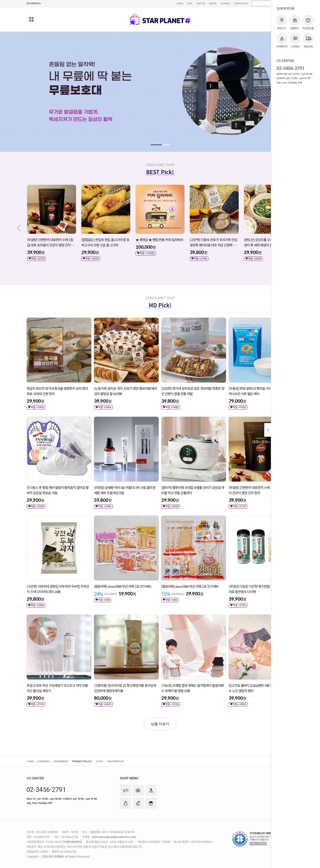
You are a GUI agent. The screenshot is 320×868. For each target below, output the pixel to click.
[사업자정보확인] (73, 842)
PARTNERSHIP (115, 761)
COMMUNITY (241, 3)
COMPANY (44, 761)
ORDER (213, 3)
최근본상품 (308, 22)
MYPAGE (225, 3)
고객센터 (295, 41)
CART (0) (201, 3)
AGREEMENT (61, 761)
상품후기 (295, 22)
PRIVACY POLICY (82, 761)
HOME (30, 761)
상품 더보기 (160, 724)
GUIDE (99, 761)
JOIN (190, 3)
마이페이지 (282, 41)
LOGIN (180, 3)
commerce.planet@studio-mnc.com (114, 837)
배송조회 (308, 41)
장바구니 (282, 22)
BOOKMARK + (34, 3)
